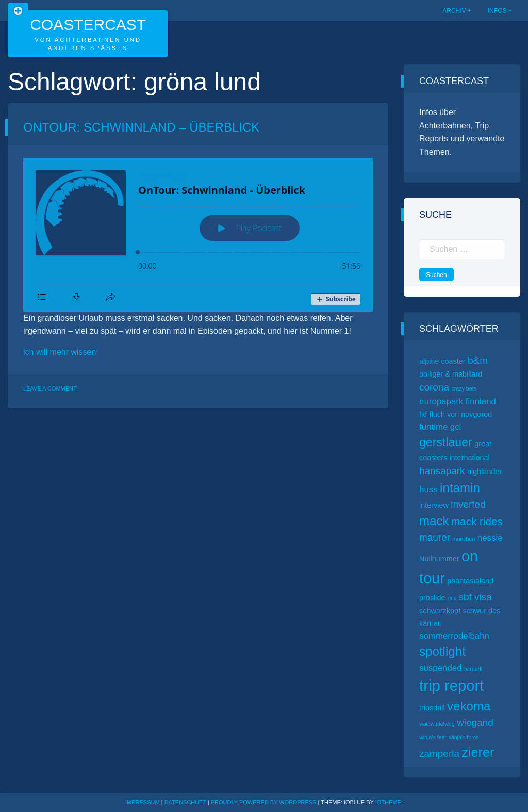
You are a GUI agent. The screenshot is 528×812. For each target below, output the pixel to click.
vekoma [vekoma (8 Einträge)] (469, 706)
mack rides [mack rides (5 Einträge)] (477, 521)
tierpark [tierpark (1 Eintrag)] (473, 669)
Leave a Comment (50, 388)
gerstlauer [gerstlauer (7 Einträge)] (446, 442)
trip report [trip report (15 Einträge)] (452, 685)
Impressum (143, 802)
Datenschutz (185, 802)
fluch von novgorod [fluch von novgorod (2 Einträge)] (461, 414)
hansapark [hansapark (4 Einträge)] (442, 471)
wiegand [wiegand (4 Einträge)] (475, 722)
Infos (497, 11)
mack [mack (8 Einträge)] (434, 521)
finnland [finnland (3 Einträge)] (481, 402)
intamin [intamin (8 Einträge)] (460, 488)
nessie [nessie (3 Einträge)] (490, 538)
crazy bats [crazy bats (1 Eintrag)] (464, 388)
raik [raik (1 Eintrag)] (452, 598)
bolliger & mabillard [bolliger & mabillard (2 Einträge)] (451, 374)
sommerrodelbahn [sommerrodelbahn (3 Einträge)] (454, 636)
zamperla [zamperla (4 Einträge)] (439, 753)
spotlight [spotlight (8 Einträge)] (442, 651)
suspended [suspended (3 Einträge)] (441, 668)
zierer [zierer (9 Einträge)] (478, 752)
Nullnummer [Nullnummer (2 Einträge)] (439, 559)
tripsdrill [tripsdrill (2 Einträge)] (432, 708)
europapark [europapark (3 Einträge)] (441, 402)
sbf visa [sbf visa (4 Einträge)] (475, 597)
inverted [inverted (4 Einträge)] (468, 504)
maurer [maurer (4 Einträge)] (435, 537)
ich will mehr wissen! (61, 352)
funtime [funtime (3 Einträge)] (433, 427)
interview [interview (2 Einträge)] (434, 505)
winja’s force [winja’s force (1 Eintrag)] (464, 737)
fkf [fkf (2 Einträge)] (423, 414)
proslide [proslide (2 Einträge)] (432, 598)
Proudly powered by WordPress (265, 802)
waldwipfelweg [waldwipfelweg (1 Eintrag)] (437, 724)
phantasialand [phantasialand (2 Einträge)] (470, 581)
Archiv (454, 11)
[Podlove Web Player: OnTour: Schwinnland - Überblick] (198, 235)
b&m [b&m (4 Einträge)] (478, 360)
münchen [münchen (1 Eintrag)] (464, 539)
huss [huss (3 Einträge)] (428, 489)
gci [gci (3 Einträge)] (456, 427)
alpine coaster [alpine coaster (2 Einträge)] (442, 361)
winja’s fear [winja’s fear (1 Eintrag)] (433, 737)
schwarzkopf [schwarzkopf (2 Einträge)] (440, 611)
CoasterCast (88, 25)
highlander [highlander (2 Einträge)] (484, 472)
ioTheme (388, 802)
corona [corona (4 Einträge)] (434, 387)
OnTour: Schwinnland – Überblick (141, 127)
